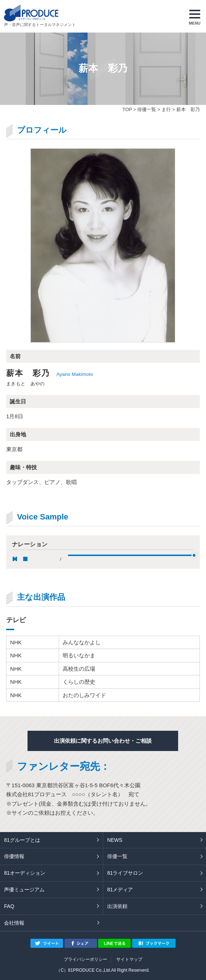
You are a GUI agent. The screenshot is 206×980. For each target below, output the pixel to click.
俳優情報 (14, 856)
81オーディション (25, 873)
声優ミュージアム (24, 890)
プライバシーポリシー (85, 959)
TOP (127, 109)
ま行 (166, 109)
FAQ (9, 906)
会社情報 (14, 923)
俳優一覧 (147, 109)
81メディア (120, 890)
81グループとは (22, 840)
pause (15, 559)
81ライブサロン (125, 873)
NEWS (115, 840)
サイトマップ (129, 959)
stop (25, 559)
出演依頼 (117, 906)
